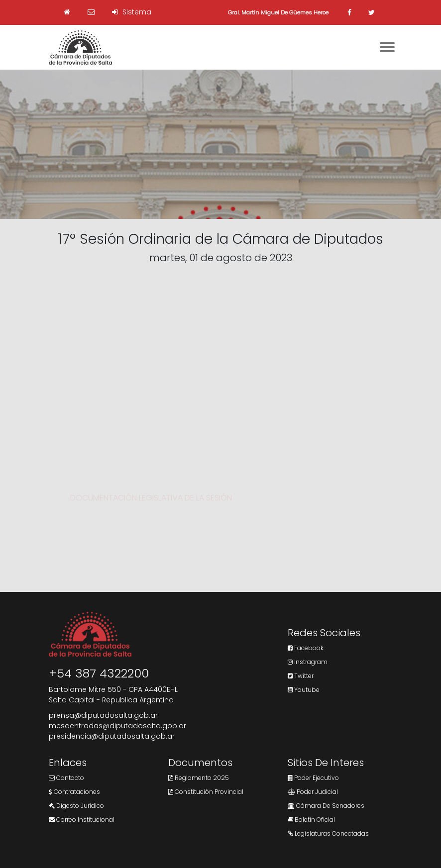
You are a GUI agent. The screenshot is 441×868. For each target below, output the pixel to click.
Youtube (304, 690)
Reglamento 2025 (199, 778)
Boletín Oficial (311, 820)
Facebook (306, 648)
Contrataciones (74, 792)
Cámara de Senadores (326, 806)
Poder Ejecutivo (313, 778)
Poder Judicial (313, 792)
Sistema (132, 12)
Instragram (308, 662)
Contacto (66, 778)
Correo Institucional (82, 820)
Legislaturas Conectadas (328, 833)
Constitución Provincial (206, 792)
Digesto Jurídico (76, 806)
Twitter (301, 676)
